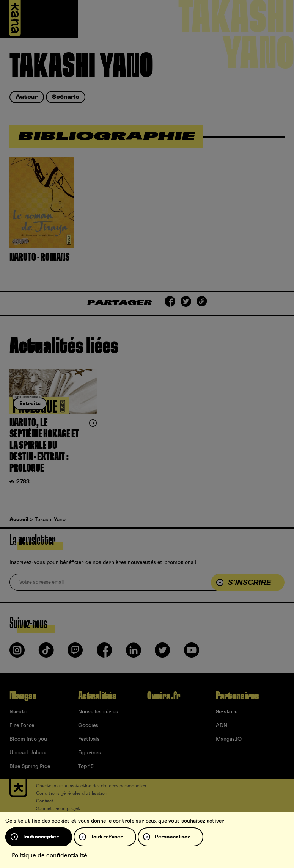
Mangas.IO (229, 739)
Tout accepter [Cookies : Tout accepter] (41, 837)
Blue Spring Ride (30, 766)
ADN (222, 725)
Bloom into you (28, 739)
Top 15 (86, 766)
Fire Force (22, 725)
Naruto (18, 712)
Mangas (23, 696)
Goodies (88, 725)
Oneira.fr (164, 696)
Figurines (90, 753)
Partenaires (237, 696)
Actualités (97, 696)
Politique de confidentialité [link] (50, 855)
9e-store (227, 712)
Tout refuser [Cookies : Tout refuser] (107, 837)
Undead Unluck (28, 753)
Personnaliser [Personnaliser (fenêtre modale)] (172, 837)
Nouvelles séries (98, 712)
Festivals (89, 739)
